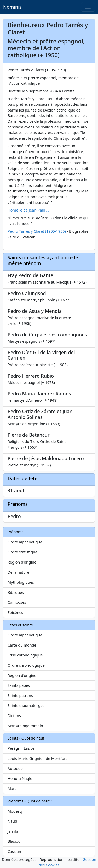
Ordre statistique (22, 552)
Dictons (14, 716)
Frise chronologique (25, 655)
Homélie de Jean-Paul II (28, 210)
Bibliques (16, 592)
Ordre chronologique (26, 665)
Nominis (12, 7)
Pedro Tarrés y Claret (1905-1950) (37, 231)
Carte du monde (22, 645)
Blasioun (15, 841)
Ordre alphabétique (25, 542)
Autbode (15, 768)
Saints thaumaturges (26, 705)
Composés (17, 602)
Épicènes (15, 612)
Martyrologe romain (25, 726)
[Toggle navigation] (88, 7)
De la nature (18, 572)
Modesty (15, 811)
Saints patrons (20, 696)
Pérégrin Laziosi (22, 748)
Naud (12, 821)
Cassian (14, 851)
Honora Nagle (20, 779)
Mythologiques (21, 582)
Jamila (13, 831)
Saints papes (19, 685)
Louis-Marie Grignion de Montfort (37, 758)
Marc (12, 788)
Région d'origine (22, 562)
